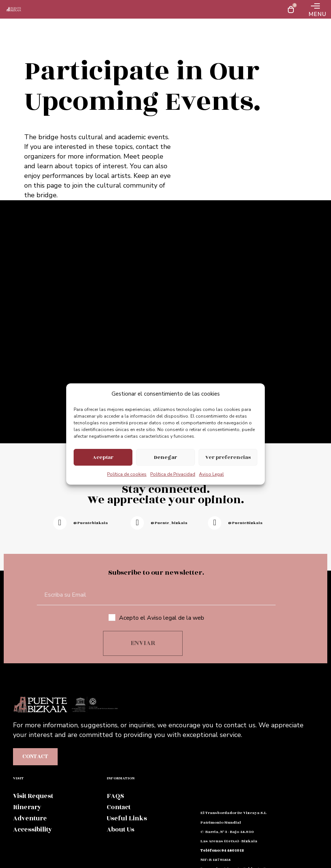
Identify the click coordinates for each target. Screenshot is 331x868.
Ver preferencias (228, 457)
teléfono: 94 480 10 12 (222, 851)
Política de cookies (127, 474)
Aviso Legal (211, 474)
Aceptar (103, 457)
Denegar (165, 457)
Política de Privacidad (173, 474)
